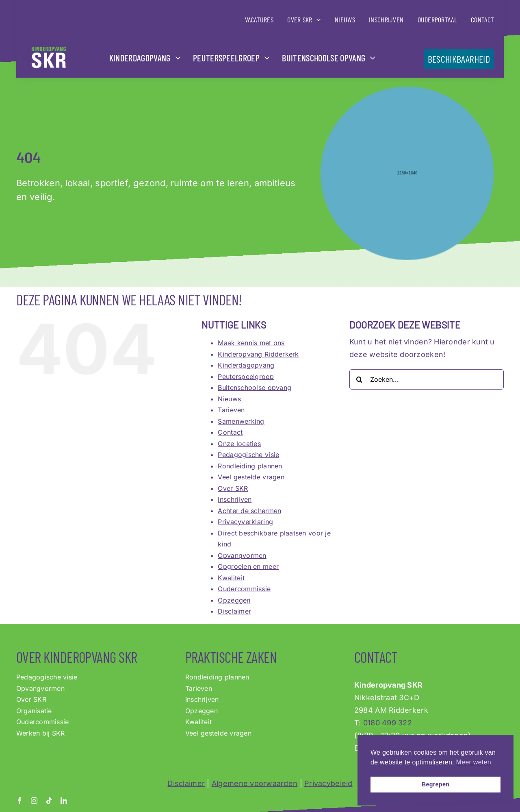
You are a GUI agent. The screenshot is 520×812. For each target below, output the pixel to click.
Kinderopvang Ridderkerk (258, 354)
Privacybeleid (328, 783)
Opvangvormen (242, 555)
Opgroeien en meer (248, 566)
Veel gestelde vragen (251, 477)
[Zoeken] (360, 379)
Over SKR (233, 488)
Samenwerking (241, 421)
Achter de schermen (249, 511)
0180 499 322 (388, 723)
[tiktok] (49, 801)
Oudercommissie (244, 589)
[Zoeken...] (427, 379)
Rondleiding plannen (250, 466)
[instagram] (34, 801)
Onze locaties (239, 444)
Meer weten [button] (474, 762)
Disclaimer (234, 611)
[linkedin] (64, 801)
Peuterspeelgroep (246, 377)
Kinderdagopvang (246, 365)
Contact (230, 432)
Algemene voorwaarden (255, 783)
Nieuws (229, 399)
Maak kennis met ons (251, 343)
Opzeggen (234, 600)
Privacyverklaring (245, 522)
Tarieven (231, 410)
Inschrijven (235, 499)
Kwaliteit (231, 578)
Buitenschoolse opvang (255, 387)
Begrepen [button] (436, 784)
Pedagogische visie (248, 455)
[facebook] (19, 801)
